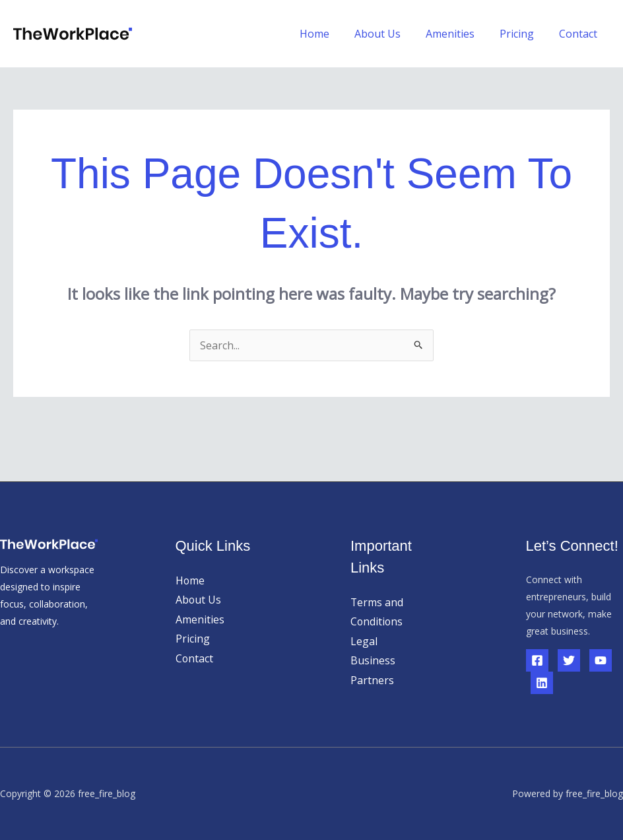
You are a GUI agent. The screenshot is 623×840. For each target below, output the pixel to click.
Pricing (523, 34)
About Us (391, 34)
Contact (580, 34)
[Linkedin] (542, 683)
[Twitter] (569, 660)
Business (373, 661)
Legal (364, 641)
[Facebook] (537, 660)
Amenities (460, 34)
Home (332, 34)
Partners (372, 680)
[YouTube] (601, 660)
